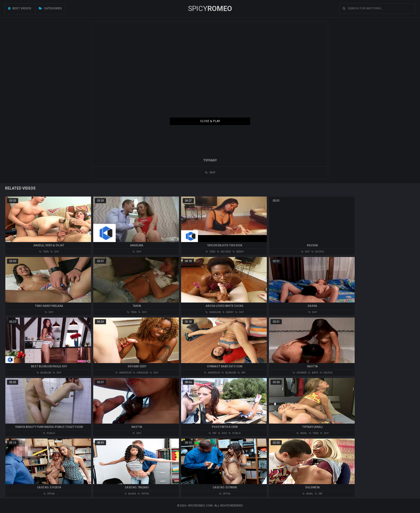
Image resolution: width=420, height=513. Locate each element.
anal (302, 433)
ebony (238, 252)
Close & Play (210, 121)
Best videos (20, 8)
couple (318, 252)
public (49, 433)
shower (300, 373)
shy (210, 173)
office (49, 494)
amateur (123, 373)
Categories (50, 8)
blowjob (44, 373)
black (130, 494)
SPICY (210, 9)
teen (44, 252)
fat (241, 373)
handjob (213, 312)
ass (222, 433)
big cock (224, 252)
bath (313, 373)
